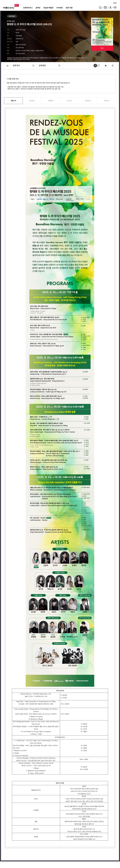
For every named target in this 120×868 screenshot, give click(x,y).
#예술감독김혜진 (44, 58)
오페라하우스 (28, 8)
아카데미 (60, 8)
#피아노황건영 (63, 58)
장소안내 (69, 101)
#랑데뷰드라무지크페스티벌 (14, 58)
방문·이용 (69, 8)
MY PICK (12, 16)
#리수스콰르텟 (26, 59)
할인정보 (32, 101)
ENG (115, 3)
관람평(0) (88, 101)
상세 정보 (42, 65)
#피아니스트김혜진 (54, 58)
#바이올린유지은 (80, 58)
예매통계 (51, 101)
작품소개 (13, 101)
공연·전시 (16, 65)
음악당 (38, 8)
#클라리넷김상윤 (18, 59)
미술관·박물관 (48, 8)
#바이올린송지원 (71, 58)
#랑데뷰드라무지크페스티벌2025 (30, 58)
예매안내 (107, 101)
